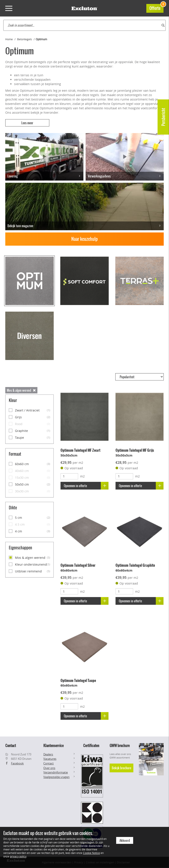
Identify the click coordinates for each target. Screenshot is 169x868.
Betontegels (25, 39)
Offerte (156, 8)
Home (9, 39)
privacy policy (18, 856)
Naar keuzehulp (84, 239)
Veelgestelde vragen (56, 777)
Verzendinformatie (56, 772)
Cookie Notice (91, 853)
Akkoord (125, 841)
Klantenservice (53, 746)
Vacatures (50, 759)
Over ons (49, 768)
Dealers (48, 754)
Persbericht (163, 117)
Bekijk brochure (121, 768)
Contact (49, 763)
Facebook (17, 763)
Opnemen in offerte (86, 486)
